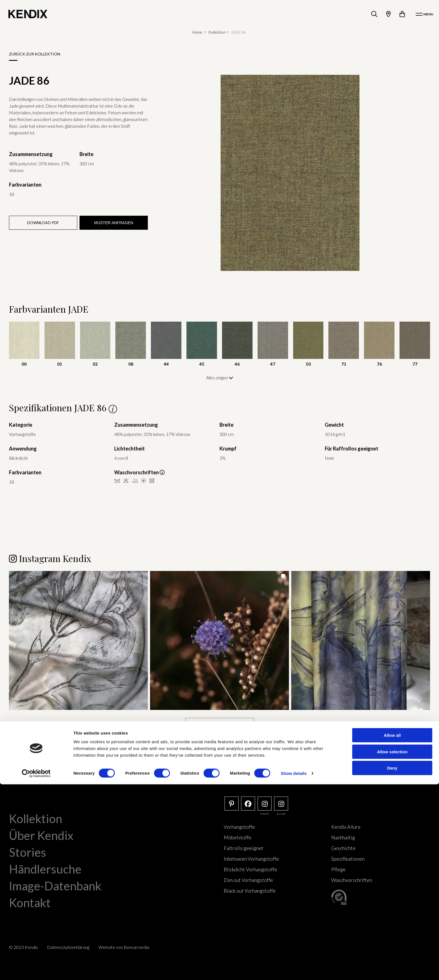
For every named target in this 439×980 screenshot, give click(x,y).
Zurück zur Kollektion (35, 54)
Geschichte (343, 847)
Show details (294, 969)
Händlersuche (45, 868)
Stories (28, 852)
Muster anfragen (114, 223)
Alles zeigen (220, 378)
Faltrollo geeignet (244, 847)
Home (197, 32)
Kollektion (217, 32)
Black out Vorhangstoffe (250, 890)
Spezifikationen (348, 858)
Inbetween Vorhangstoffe (251, 858)
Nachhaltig (343, 837)
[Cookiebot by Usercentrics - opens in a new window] (36, 969)
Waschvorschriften (352, 879)
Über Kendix (41, 835)
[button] (78, 640)
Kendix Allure (346, 826)
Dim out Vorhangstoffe (248, 879)
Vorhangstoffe (239, 826)
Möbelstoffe (238, 837)
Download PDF (43, 223)
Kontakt (30, 902)
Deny (392, 964)
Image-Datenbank (55, 885)
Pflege (338, 869)
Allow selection (392, 947)
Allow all (392, 931)
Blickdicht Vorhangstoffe (250, 869)
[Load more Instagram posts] (220, 724)
